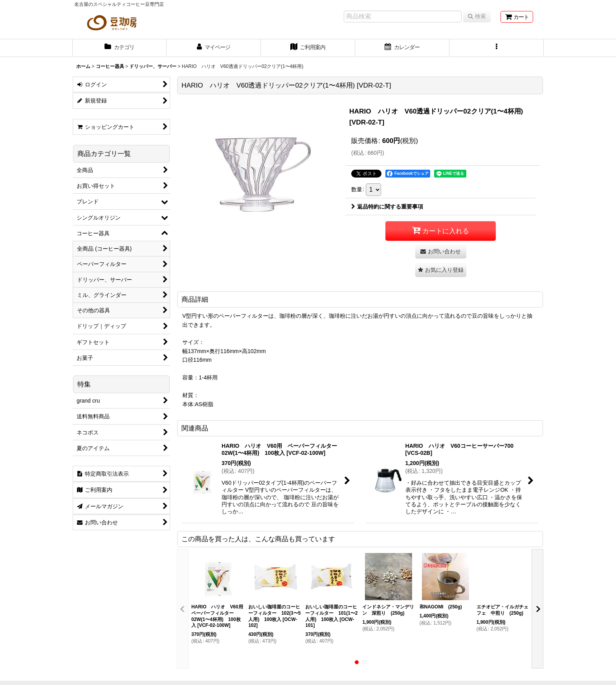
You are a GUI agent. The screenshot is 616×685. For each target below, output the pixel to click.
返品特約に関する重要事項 (387, 207)
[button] (497, 48)
